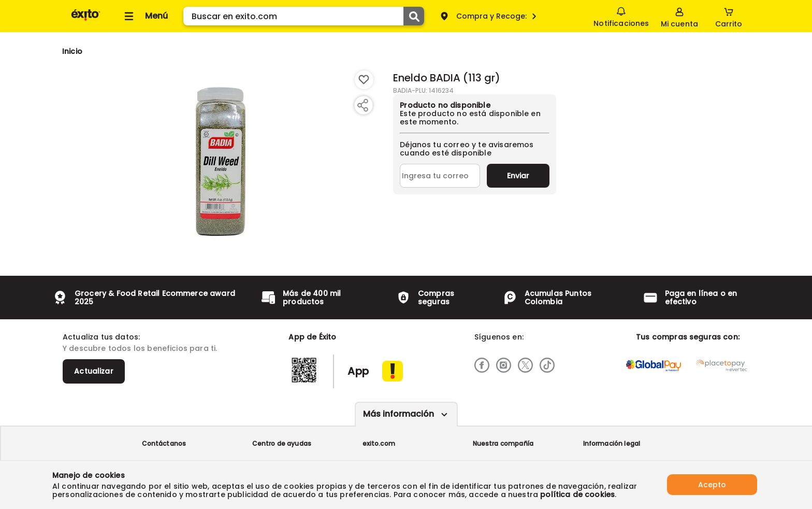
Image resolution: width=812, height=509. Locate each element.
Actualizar (94, 371)
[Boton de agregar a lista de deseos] (364, 80)
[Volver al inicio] (86, 20)
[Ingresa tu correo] (440, 176)
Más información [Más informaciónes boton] (398, 414)
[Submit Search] (414, 16)
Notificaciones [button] (621, 16)
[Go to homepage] (72, 51)
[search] (304, 16)
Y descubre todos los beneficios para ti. (140, 348)
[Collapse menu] (144, 16)
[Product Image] (221, 161)
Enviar (518, 176)
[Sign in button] (679, 16)
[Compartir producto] (363, 105)
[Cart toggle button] (729, 16)
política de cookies (577, 494)
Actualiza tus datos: (101, 337)
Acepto (712, 485)
